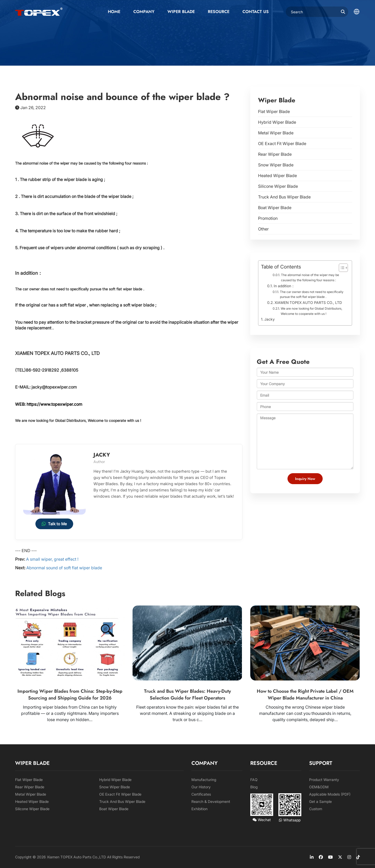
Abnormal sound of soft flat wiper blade (64, 568)
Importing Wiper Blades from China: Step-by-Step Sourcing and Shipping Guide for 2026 (70, 695)
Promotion (268, 218)
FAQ (254, 780)
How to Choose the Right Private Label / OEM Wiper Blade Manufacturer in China (305, 695)
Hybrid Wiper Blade (277, 122)
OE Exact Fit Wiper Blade (282, 143)
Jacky (270, 319)
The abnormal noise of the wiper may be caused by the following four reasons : (310, 277)
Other (263, 229)
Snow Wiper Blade (276, 165)
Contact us (256, 12)
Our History (201, 787)
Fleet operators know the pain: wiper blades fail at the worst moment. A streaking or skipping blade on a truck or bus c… (187, 713)
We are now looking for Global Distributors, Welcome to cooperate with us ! (311, 311)
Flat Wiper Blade (274, 111)
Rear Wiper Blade (275, 154)
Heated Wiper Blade (277, 176)
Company (144, 12)
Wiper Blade (181, 12)
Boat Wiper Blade (275, 208)
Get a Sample (320, 801)
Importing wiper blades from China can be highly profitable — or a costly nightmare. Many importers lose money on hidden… (70, 713)
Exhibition (199, 809)
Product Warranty (324, 780)
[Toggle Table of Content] (341, 268)
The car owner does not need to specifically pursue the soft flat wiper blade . (312, 294)
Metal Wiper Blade (276, 133)
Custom (316, 809)
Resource (219, 12)
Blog (254, 787)
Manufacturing (204, 780)
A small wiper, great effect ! (52, 559)
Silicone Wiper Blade (278, 186)
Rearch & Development (211, 801)
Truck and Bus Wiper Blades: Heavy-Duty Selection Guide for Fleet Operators (187, 695)
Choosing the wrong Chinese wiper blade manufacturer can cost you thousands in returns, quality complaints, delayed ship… (305, 713)
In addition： (284, 286)
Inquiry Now (305, 479)
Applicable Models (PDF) (330, 794)
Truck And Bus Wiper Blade (284, 197)
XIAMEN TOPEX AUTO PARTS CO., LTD (308, 303)
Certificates (201, 794)
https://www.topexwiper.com (54, 404)
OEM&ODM (319, 787)
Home (114, 12)
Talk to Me (54, 524)
